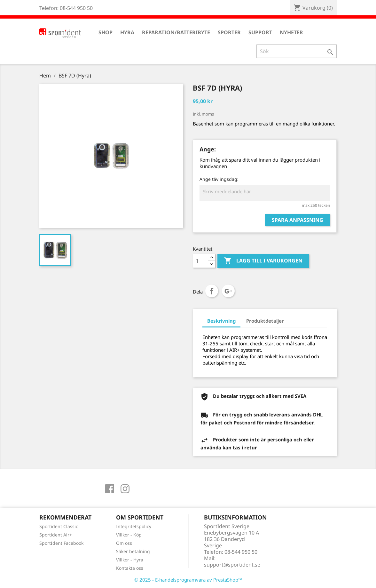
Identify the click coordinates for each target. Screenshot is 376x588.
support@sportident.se (232, 565)
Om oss (124, 543)
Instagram (125, 489)
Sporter (229, 32)
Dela (212, 291)
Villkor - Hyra (130, 560)
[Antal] (200, 261)
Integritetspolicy (134, 526)
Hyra (127, 32)
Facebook (110, 489)
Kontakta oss (130, 568)
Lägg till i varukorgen (263, 261)
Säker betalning (133, 551)
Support (260, 32)
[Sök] (297, 51)
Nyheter (291, 32)
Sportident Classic (59, 526)
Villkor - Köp (129, 535)
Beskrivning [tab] (221, 321)
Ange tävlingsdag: (219, 179)
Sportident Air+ (56, 535)
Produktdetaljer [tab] (265, 321)
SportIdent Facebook (61, 543)
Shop (106, 32)
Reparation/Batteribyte (176, 32)
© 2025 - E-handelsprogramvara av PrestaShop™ (188, 580)
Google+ (228, 291)
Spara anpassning (298, 220)
